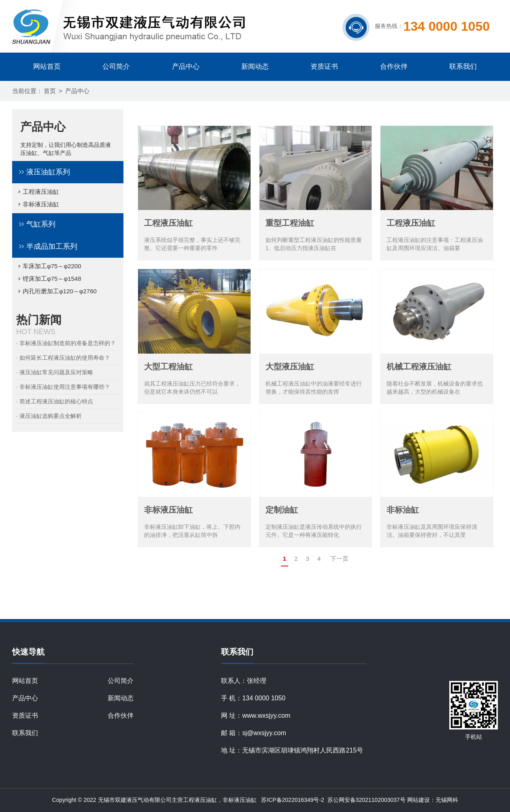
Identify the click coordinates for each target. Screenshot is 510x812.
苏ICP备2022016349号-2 (293, 800)
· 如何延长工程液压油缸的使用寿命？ (63, 358)
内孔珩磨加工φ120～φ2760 (57, 291)
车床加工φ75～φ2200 (50, 266)
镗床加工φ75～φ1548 (50, 279)
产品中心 (186, 67)
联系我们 (463, 67)
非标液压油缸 (39, 204)
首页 (50, 91)
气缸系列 (41, 224)
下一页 (339, 559)
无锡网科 (447, 800)
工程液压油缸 (39, 192)
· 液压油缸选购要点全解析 (49, 416)
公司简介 (116, 67)
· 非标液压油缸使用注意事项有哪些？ (63, 387)
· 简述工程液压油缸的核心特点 (55, 401)
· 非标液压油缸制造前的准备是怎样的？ (66, 343)
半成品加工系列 (52, 246)
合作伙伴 (394, 67)
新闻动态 (255, 67)
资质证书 (324, 67)
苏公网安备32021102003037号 (366, 800)
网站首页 (47, 67)
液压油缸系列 (48, 172)
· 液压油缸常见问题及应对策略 (55, 372)
